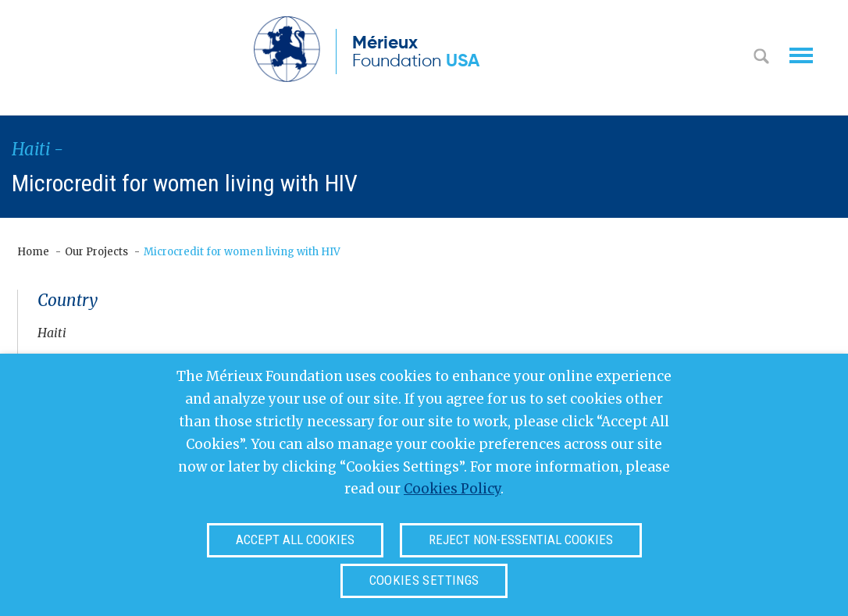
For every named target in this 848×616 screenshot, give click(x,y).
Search (761, 58)
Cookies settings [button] (424, 580)
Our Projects (96, 252)
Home (33, 252)
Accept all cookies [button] (295, 539)
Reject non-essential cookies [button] (521, 539)
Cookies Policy (452, 489)
